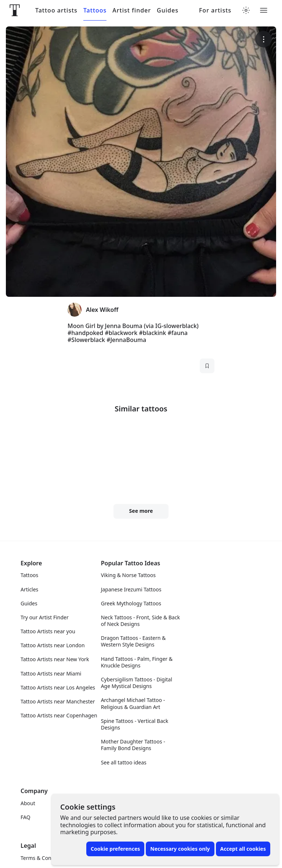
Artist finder (132, 10)
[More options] (263, 39)
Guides (168, 10)
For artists (215, 10)
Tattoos (95, 10)
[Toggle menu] (264, 10)
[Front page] (15, 10)
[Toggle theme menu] (246, 10)
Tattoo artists (56, 10)
